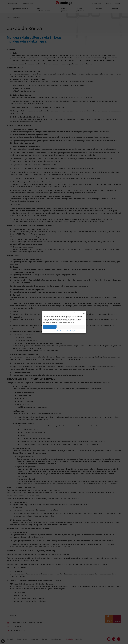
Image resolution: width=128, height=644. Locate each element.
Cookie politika (56, 331)
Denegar (64, 327)
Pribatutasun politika (65, 331)
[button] (84, 313)
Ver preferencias (78, 327)
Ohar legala (73, 331)
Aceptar (50, 327)
